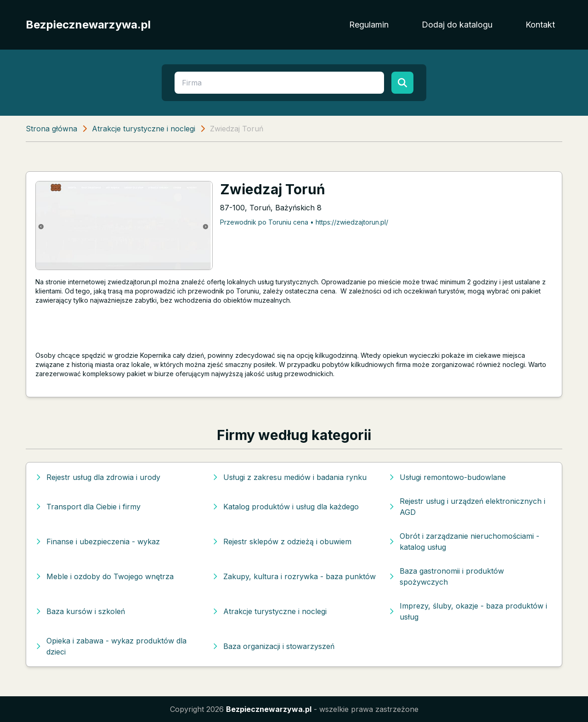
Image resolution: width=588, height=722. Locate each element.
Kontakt (540, 25)
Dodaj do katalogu (457, 25)
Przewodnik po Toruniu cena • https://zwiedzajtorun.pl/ (304, 222)
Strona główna (51, 129)
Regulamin (369, 25)
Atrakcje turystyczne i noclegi (144, 129)
